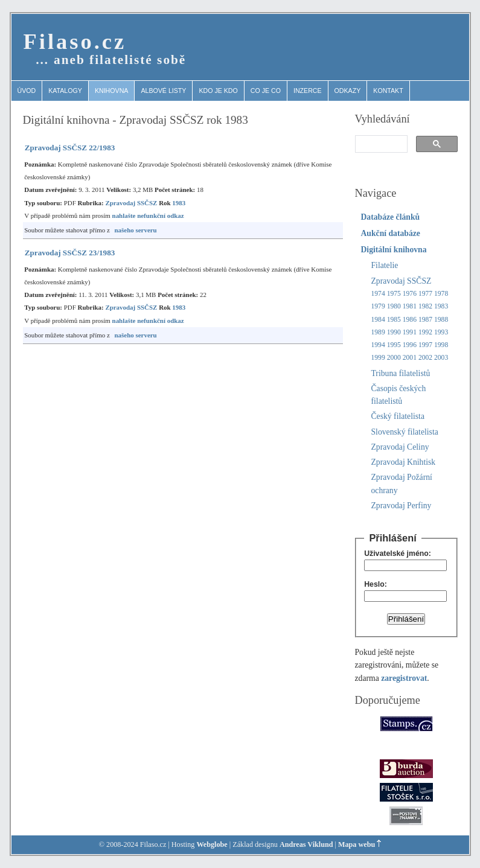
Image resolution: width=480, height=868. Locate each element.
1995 (394, 345)
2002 (425, 358)
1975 (394, 294)
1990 (394, 332)
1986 (410, 320)
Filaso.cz (75, 41)
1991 (410, 332)
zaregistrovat (404, 678)
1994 (378, 345)
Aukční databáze (391, 233)
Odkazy (348, 91)
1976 (410, 294)
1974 (378, 294)
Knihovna (112, 91)
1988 (441, 320)
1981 (410, 306)
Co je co (266, 91)
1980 (394, 306)
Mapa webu (357, 844)
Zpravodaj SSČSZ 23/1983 (70, 253)
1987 (425, 320)
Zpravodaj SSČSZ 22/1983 (70, 148)
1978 (441, 294)
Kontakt (388, 91)
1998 (441, 345)
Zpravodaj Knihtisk (404, 462)
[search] (380, 144)
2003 (441, 358)
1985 (394, 320)
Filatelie (385, 265)
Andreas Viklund (306, 844)
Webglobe (212, 844)
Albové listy (163, 91)
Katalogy (65, 91)
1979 (378, 306)
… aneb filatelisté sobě (111, 60)
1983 (179, 203)
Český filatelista (398, 416)
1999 (378, 358)
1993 (441, 332)
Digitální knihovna (394, 250)
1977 (425, 294)
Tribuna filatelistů (401, 373)
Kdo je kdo (218, 91)
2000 (394, 358)
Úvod (27, 91)
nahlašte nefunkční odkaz (148, 215)
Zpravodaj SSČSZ (131, 203)
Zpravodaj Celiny (400, 447)
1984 (378, 320)
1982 (425, 306)
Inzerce (308, 91)
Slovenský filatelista (405, 432)
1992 (425, 332)
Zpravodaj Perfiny (402, 506)
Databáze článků (391, 217)
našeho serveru (136, 230)
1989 (378, 332)
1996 (410, 345)
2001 (410, 358)
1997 (425, 345)
